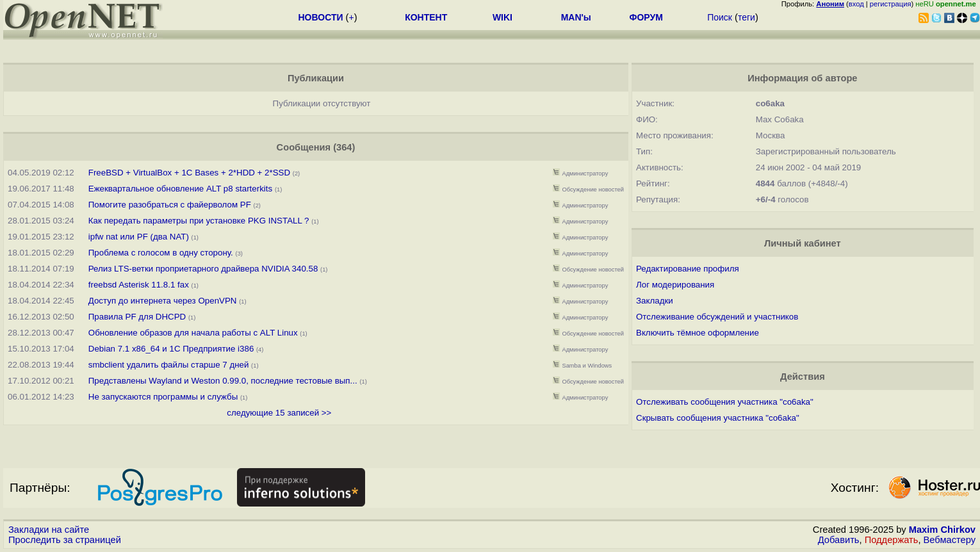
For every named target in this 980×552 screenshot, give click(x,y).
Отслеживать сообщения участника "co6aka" (725, 402)
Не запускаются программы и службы (163, 397)
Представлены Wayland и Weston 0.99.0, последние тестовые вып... (223, 381)
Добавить (839, 540)
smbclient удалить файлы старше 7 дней (169, 365)
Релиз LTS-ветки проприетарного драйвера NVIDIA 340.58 (203, 269)
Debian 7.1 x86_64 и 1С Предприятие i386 (171, 349)
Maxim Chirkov (942, 530)
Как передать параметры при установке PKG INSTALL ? (199, 221)
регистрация (891, 4)
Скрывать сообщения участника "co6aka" (718, 418)
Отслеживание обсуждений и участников (717, 317)
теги (747, 17)
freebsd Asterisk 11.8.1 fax (139, 285)
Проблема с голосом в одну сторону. (161, 253)
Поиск (720, 17)
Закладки (655, 301)
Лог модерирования (675, 285)
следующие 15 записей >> (279, 413)
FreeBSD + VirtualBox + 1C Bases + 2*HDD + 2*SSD (189, 173)
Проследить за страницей (65, 540)
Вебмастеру (950, 540)
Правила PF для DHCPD (137, 317)
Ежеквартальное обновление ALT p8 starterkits (180, 189)
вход (856, 4)
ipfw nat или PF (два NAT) (139, 237)
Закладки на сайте (49, 530)
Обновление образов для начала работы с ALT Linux (193, 333)
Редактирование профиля (688, 269)
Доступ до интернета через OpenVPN (163, 301)
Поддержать (892, 540)
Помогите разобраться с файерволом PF (170, 205)
